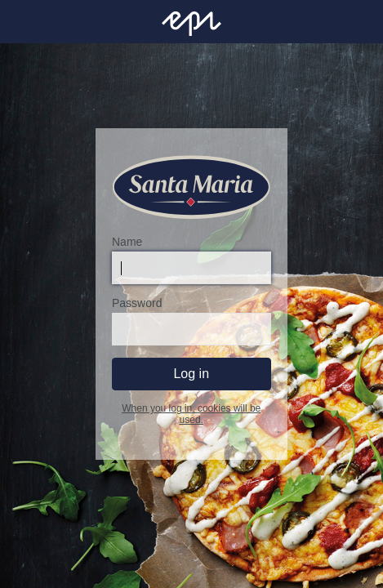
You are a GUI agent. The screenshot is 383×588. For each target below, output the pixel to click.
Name (127, 242)
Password (137, 303)
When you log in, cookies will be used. (191, 414)
